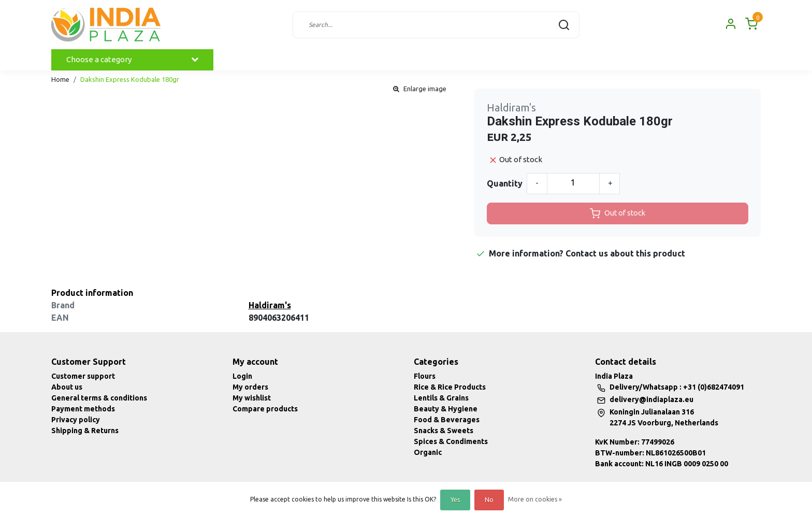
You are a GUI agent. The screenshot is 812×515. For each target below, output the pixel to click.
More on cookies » (535, 499)
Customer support (83, 376)
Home (60, 79)
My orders (250, 387)
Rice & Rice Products (450, 387)
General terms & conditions (99, 398)
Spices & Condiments (451, 441)
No (489, 500)
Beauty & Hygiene (446, 409)
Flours (425, 376)
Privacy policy (76, 420)
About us (67, 387)
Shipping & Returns (85, 431)
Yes (455, 500)
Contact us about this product (625, 253)
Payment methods (83, 409)
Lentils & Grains (441, 398)
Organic (428, 452)
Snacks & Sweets (444, 431)
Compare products (265, 409)
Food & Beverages (447, 420)
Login (242, 376)
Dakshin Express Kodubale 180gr (130, 79)
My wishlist (252, 398)
